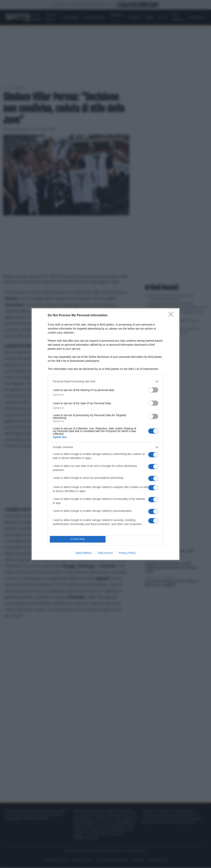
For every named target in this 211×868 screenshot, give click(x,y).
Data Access (105, 553)
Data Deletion (84, 553)
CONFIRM (78, 539)
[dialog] (105, 434)
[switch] (153, 390)
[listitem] (105, 381)
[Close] (172, 316)
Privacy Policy (127, 553)
